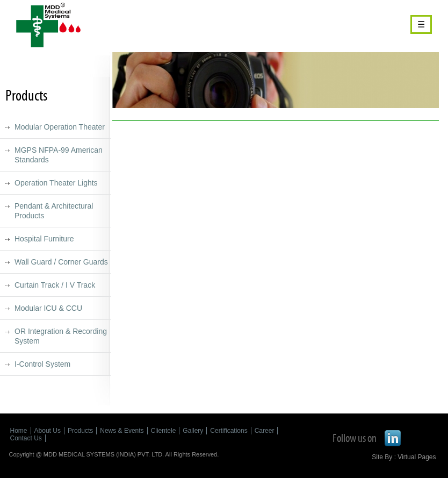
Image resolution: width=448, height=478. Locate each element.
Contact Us (26, 438)
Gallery (193, 431)
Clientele (164, 431)
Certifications (229, 431)
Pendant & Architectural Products (54, 211)
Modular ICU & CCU (48, 308)
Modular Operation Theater (60, 127)
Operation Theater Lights (56, 183)
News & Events (122, 431)
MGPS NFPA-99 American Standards (59, 155)
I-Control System (42, 364)
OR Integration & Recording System (61, 336)
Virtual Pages (417, 457)
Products (80, 431)
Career (265, 431)
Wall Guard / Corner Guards (61, 262)
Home (19, 431)
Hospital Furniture (44, 239)
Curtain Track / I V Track (55, 285)
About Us (48, 431)
